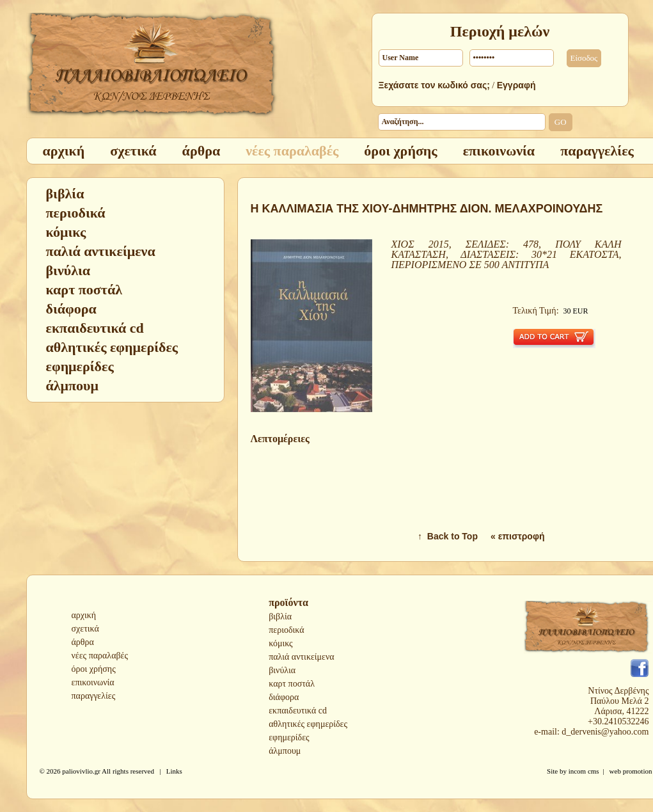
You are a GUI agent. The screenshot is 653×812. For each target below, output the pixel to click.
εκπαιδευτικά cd (298, 711)
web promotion (631, 771)
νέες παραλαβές (100, 656)
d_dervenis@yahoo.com (605, 732)
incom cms (584, 771)
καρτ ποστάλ (292, 684)
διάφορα (284, 697)
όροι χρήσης (94, 669)
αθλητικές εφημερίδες (308, 724)
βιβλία (280, 617)
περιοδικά (286, 630)
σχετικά (85, 629)
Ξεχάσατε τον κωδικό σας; (434, 85)
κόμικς (280, 643)
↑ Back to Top (448, 536)
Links (174, 771)
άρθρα (83, 642)
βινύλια (282, 670)
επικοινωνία (93, 682)
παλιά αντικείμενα (301, 657)
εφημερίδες (289, 737)
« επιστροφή (518, 536)
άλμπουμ (285, 751)
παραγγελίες (94, 696)
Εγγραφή (516, 85)
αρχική (84, 615)
